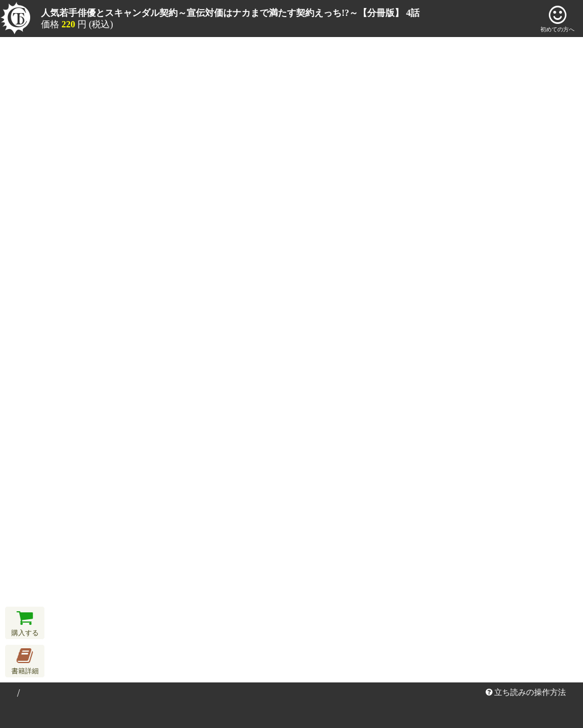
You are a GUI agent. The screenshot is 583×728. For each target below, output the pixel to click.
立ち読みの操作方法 (526, 692)
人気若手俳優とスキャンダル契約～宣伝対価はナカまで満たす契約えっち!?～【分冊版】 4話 (230, 13)
